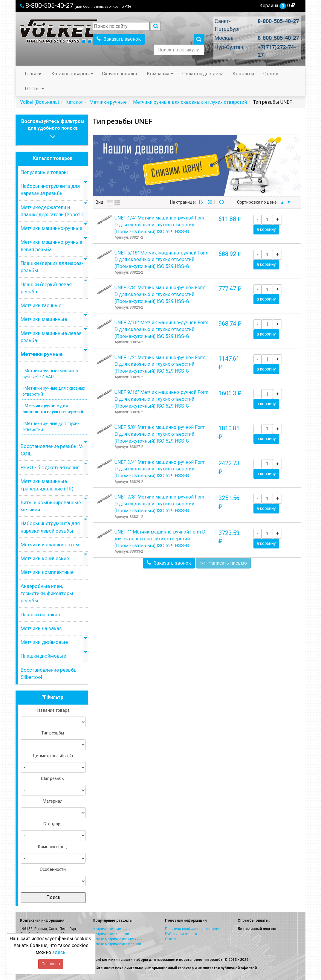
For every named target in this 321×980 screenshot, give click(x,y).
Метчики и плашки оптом (50, 545)
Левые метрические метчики (118, 939)
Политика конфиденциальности (192, 929)
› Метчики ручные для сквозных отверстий (54, 391)
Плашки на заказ (40, 615)
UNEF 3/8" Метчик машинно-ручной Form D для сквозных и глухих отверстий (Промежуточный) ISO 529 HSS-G (160, 294)
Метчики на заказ (41, 628)
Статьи (271, 74)
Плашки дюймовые (43, 656)
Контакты (243, 74)
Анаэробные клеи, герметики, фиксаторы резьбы (47, 593)
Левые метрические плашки (117, 944)
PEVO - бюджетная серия (50, 467)
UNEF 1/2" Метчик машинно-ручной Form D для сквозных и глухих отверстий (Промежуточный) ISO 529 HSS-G (160, 364)
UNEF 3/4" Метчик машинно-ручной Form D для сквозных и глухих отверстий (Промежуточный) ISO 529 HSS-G (160, 469)
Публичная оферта (181, 934)
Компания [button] (160, 74)
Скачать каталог (120, 74)
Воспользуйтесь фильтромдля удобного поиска (53, 130)
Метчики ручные (42, 354)
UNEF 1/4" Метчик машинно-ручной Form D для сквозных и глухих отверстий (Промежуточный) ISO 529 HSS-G (160, 225)
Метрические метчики (112, 929)
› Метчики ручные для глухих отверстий (51, 426)
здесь (59, 952)
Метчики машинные (44, 319)
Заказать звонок (119, 39)
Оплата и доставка (203, 74)
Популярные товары (44, 172)
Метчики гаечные (41, 305)
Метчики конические (45, 558)
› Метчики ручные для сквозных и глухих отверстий (53, 409)
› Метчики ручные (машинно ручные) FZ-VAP (50, 374)
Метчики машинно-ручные (51, 228)
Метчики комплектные (47, 572)
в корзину (266, 229)
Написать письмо (223, 563)
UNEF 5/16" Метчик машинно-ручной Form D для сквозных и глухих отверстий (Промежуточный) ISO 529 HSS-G (161, 260)
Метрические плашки (111, 934)
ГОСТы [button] (34, 89)
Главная (34, 74)
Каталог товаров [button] (72, 74)
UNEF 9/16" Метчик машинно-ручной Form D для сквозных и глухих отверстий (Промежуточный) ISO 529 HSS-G (161, 399)
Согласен (51, 964)
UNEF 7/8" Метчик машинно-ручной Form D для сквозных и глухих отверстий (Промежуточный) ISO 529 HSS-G (160, 504)
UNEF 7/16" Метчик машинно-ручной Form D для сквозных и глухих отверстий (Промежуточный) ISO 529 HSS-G (161, 329)
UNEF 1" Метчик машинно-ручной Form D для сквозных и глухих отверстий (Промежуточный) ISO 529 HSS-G (160, 539)
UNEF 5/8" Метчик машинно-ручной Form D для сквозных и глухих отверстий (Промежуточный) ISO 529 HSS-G (160, 434)
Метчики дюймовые (44, 642)
